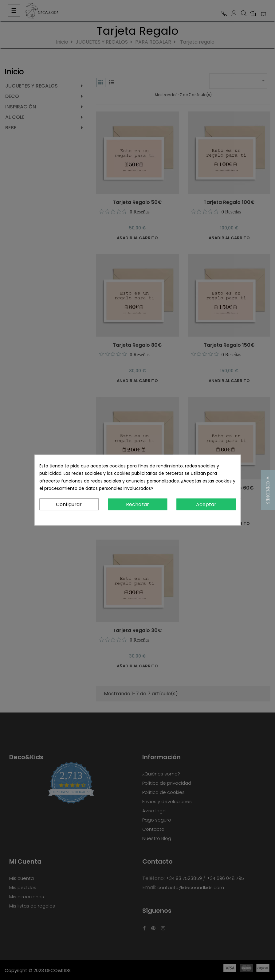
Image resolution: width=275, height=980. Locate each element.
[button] (268, 490)
